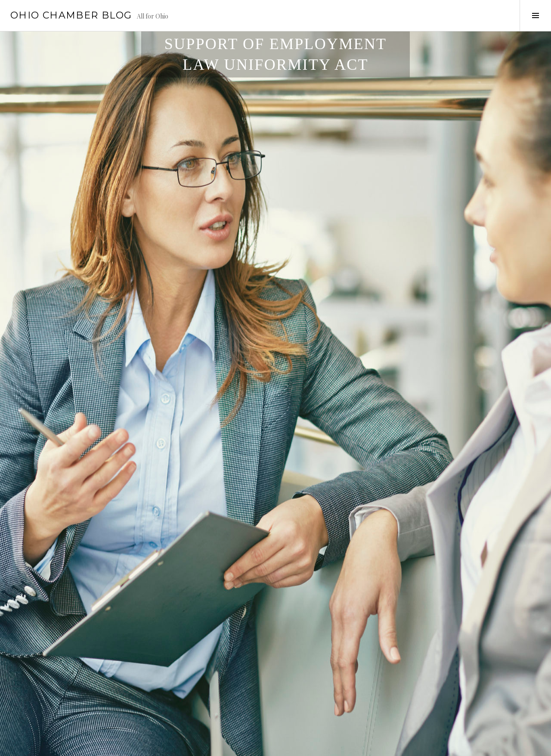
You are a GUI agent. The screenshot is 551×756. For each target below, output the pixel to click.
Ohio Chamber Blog (71, 15)
